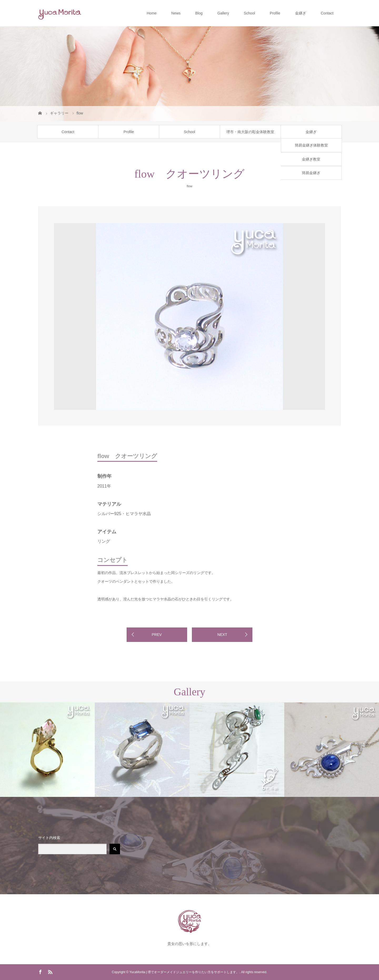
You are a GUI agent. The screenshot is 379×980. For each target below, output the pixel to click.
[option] (76, 222)
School (249, 13)
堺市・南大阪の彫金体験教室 (250, 132)
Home (151, 13)
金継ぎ (301, 13)
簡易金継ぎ (311, 173)
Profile (275, 13)
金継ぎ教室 (311, 159)
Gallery (223, 13)
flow (189, 186)
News (176, 13)
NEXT (222, 635)
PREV (157, 635)
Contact (327, 13)
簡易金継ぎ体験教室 (311, 145)
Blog (199, 13)
